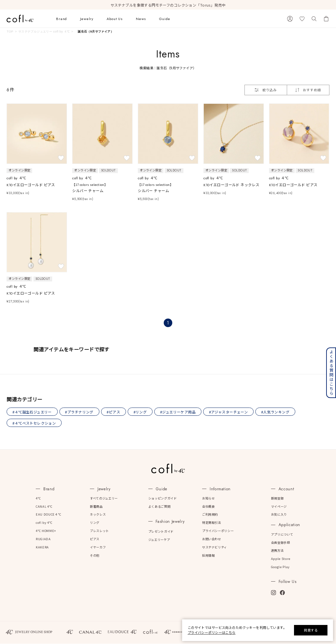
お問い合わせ (212, 539)
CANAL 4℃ (44, 506)
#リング (141, 412)
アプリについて (282, 535)
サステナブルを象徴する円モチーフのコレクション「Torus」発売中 (168, 5)
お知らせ (209, 499)
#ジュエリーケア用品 (179, 412)
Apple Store (281, 559)
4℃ (38, 499)
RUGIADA (43, 539)
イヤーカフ (98, 547)
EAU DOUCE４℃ (48, 515)
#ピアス (114, 412)
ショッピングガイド (163, 499)
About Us (115, 19)
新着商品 (96, 506)
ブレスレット (99, 531)
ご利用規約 (210, 515)
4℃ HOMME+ (46, 531)
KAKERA (42, 547)
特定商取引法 (212, 523)
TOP (10, 32)
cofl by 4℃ (44, 523)
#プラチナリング (79, 412)
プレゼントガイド (161, 532)
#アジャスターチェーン (230, 412)
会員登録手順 (281, 543)
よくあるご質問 (159, 506)
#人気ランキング (277, 412)
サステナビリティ (215, 547)
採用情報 (209, 555)
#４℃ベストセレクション (34, 423)
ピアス (95, 539)
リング (95, 523)
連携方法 (277, 551)
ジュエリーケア (159, 540)
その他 (95, 555)
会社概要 (209, 506)
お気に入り (279, 515)
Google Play (280, 567)
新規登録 (277, 499)
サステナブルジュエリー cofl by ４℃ (44, 32)
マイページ (279, 506)
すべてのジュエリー (104, 499)
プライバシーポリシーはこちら (212, 632)
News (141, 19)
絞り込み (266, 90)
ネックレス (98, 515)
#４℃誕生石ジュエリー (32, 412)
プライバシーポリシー (218, 531)
